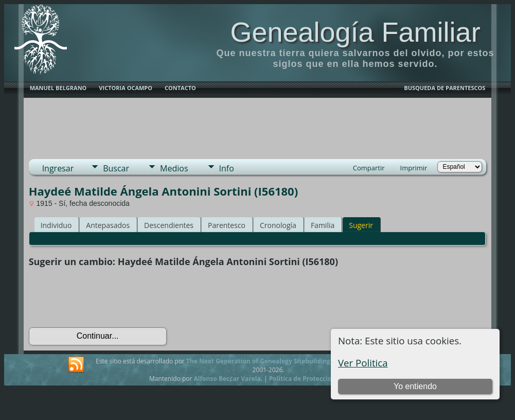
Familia (323, 225)
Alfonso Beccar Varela (227, 379)
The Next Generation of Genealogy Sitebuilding (258, 361)
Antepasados (108, 225)
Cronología (278, 225)
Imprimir (414, 168)
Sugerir (361, 225)
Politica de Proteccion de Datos (317, 379)
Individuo (56, 225)
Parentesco (227, 225)
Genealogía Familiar (355, 32)
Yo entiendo (415, 386)
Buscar (116, 168)
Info (227, 168)
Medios (174, 168)
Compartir (369, 168)
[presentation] (107, 297)
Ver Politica (363, 363)
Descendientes (169, 225)
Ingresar (58, 168)
